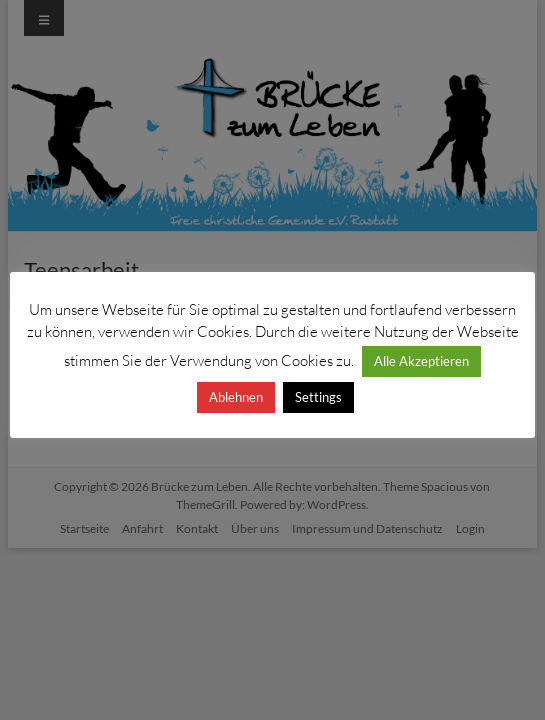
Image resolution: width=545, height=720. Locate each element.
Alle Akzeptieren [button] (421, 361)
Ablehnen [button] (236, 397)
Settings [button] (318, 397)
